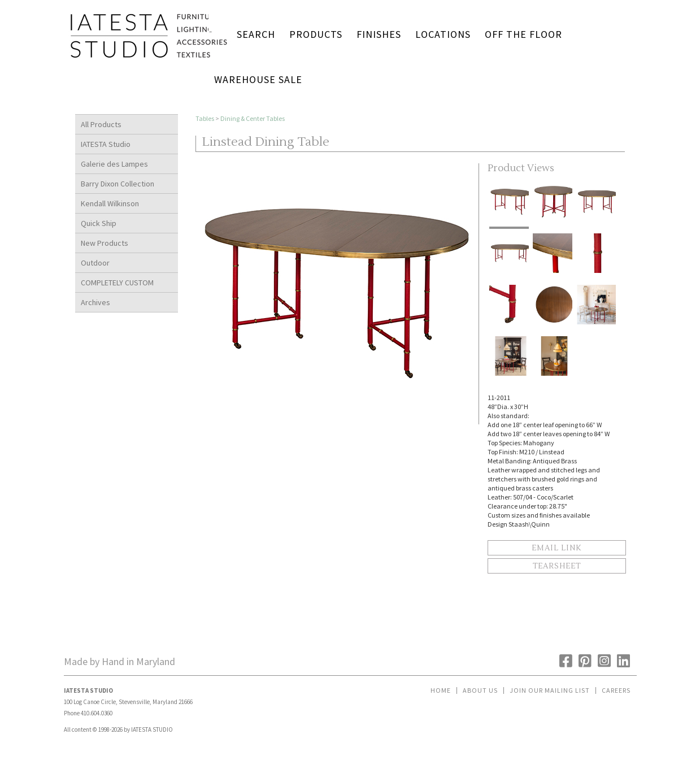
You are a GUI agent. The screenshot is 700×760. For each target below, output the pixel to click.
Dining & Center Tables (253, 118)
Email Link (556, 548)
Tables (205, 118)
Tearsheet (557, 566)
